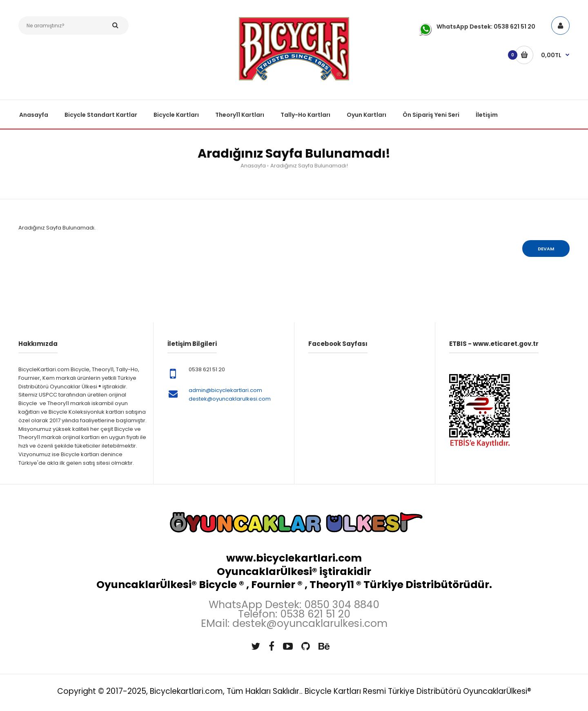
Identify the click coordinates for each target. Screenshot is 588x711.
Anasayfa (253, 166)
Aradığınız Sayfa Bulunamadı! (309, 166)
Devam (546, 249)
